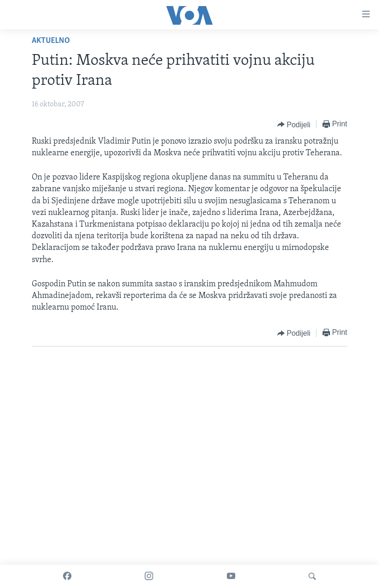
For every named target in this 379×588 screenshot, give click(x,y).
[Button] (294, 125)
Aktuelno (51, 41)
